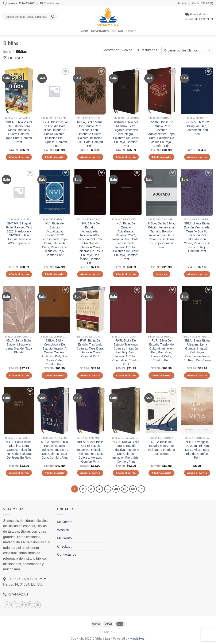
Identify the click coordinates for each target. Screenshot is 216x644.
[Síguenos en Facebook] (7, 605)
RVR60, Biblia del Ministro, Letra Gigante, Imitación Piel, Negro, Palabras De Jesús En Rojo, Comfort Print (126, 134)
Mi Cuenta (65, 522)
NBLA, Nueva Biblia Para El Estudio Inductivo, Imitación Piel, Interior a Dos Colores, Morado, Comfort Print (90, 452)
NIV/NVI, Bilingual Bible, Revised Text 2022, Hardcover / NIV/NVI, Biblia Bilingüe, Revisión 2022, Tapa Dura (19, 233)
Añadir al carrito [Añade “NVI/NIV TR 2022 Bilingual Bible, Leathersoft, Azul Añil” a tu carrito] (197, 157)
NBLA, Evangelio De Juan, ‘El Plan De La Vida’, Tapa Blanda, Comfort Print (197, 450)
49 (125, 489)
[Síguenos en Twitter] (22, 605)
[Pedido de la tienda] (187, 50)
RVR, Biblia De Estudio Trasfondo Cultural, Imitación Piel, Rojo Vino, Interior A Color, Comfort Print (161, 350)
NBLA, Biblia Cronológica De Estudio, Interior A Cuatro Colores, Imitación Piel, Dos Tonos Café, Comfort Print (55, 352)
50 (133, 489)
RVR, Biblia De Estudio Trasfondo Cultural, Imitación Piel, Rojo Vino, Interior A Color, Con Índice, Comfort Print (126, 352)
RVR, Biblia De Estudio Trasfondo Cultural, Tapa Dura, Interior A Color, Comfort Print (90, 348)
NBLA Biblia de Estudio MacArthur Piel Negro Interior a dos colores (162, 448)
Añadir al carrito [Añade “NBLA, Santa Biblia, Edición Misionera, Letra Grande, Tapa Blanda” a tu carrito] (19, 375)
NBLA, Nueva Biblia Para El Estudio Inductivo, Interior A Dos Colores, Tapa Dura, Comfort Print (54, 450)
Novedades (100, 31)
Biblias (117, 31)
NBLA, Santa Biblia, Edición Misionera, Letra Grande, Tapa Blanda (19, 346)
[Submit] (53, 17)
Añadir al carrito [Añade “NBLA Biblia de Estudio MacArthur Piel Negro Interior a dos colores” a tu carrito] (162, 473)
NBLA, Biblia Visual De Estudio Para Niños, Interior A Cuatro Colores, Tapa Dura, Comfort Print (19, 132)
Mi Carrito (64, 538)
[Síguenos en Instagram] (15, 605)
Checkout (64, 546)
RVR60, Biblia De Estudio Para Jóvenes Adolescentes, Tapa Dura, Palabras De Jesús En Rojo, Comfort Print (162, 134)
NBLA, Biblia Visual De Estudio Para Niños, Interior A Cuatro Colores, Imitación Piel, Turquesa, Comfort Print (55, 134)
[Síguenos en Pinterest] (37, 605)
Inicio (84, 31)
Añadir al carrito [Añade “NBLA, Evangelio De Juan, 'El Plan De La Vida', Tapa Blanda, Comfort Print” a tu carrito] (197, 473)
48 (116, 489)
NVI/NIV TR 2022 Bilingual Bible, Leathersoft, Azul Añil (197, 128)
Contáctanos (50, 3)
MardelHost (138, 638)
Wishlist (63, 530)
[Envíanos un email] (30, 605)
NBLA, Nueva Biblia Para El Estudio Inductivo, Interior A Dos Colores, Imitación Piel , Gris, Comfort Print (126, 452)
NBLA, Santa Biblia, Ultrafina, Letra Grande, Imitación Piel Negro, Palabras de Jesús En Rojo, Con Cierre (197, 350)
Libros (131, 31)
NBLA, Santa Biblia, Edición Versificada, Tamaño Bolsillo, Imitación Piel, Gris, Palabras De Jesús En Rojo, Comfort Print (161, 235)
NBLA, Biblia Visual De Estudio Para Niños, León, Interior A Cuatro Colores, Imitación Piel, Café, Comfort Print (90, 134)
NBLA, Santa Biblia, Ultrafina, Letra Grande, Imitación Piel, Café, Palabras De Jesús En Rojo (19, 450)
